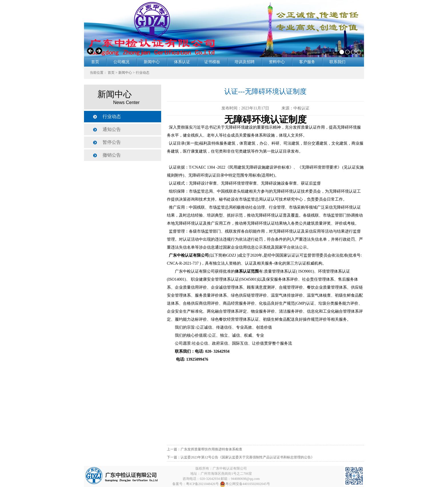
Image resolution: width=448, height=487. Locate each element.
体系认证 (182, 62)
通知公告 (112, 129)
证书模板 (212, 62)
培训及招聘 (245, 62)
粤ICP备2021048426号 (202, 484)
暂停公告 (112, 142)
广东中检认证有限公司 (230, 468)
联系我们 (337, 62)
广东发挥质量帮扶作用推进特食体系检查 (211, 449)
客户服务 (307, 62)
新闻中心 (152, 62)
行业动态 (143, 73)
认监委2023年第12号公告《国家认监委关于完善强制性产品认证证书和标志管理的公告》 (247, 457)
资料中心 (277, 62)
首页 (95, 62)
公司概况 (121, 62)
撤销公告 (112, 155)
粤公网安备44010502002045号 (245, 484)
